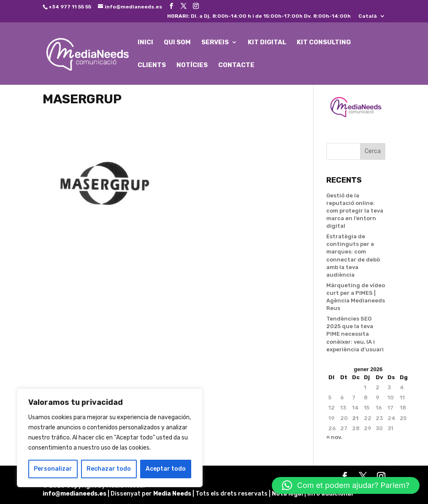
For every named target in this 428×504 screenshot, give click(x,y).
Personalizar (53, 469)
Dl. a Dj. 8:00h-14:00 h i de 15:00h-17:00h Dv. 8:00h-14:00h (259, 16)
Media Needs (172, 494)
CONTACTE (236, 65)
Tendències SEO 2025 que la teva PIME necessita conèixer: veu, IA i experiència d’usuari (355, 334)
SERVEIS (215, 43)
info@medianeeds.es (74, 494)
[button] (346, 485)
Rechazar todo (109, 469)
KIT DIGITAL (267, 43)
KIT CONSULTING (324, 43)
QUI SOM (177, 43)
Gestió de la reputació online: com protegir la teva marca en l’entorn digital (355, 211)
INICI (145, 43)
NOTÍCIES (192, 65)
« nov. (334, 437)
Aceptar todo (166, 469)
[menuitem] (372, 18)
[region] (110, 438)
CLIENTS (152, 65)
